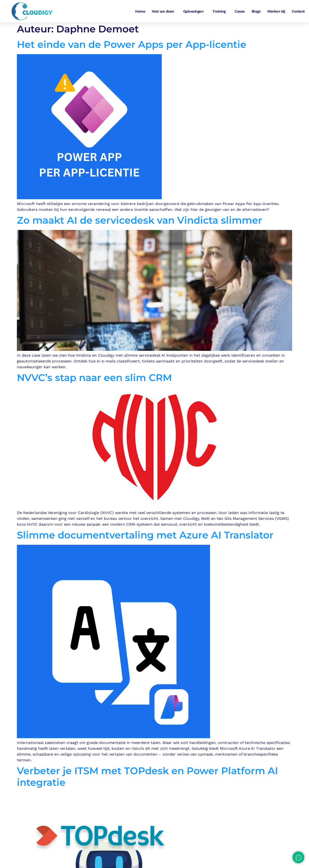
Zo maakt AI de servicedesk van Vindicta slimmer (140, 221)
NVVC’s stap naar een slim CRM (94, 379)
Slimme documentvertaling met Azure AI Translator (145, 536)
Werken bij (276, 11)
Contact (298, 11)
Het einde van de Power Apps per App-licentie (132, 46)
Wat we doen (164, 11)
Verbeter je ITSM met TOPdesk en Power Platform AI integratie (147, 778)
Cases (240, 11)
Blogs (256, 11)
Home (140, 11)
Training (220, 11)
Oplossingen (195, 11)
